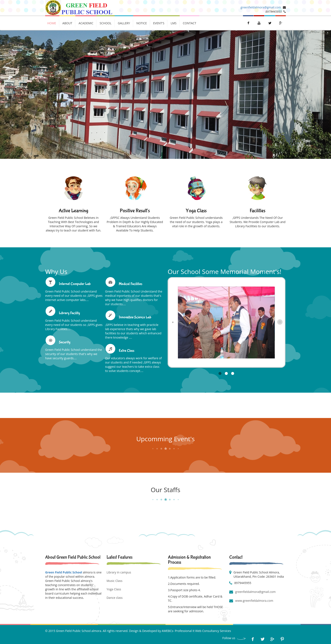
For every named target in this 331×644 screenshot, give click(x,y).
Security (65, 342)
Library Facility (69, 313)
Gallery (124, 23)
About (67, 23)
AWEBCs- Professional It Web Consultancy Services (196, 631)
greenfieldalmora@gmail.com (261, 7)
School (106, 23)
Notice (142, 23)
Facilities (258, 211)
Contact (189, 23)
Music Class (115, 581)
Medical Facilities (131, 284)
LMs (174, 23)
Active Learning (73, 211)
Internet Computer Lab (75, 284)
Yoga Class (196, 211)
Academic (86, 23)
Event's (159, 23)
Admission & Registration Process (189, 560)
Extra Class (127, 351)
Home (52, 23)
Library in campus (119, 572)
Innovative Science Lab (135, 317)
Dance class (115, 598)
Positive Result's (135, 211)
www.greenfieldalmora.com (254, 601)
